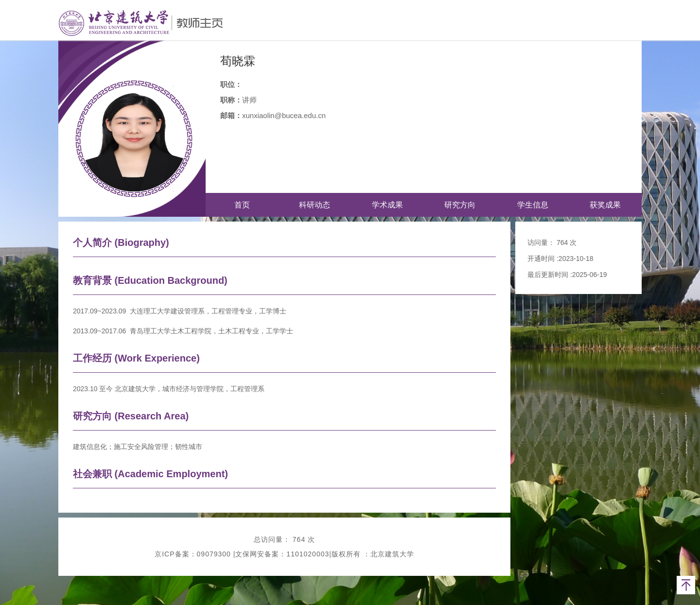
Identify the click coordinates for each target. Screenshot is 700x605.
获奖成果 (605, 205)
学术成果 (387, 205)
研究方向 (460, 205)
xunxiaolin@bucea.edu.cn (284, 115)
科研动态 (315, 205)
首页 (242, 205)
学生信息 (533, 205)
